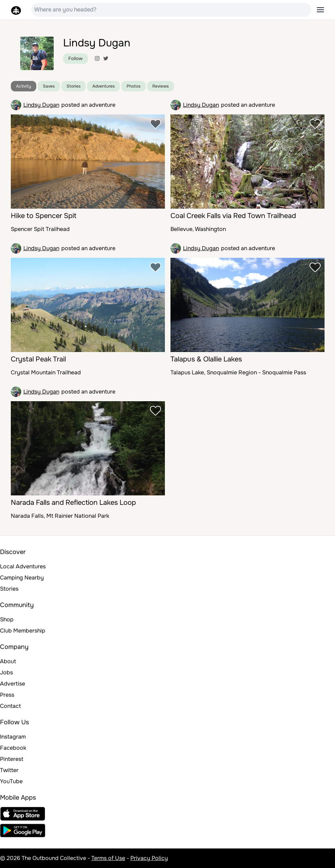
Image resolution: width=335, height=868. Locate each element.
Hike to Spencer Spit (44, 216)
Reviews (161, 86)
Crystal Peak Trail (38, 359)
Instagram (13, 737)
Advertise (13, 684)
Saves (49, 86)
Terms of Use (108, 858)
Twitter (9, 770)
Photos (134, 86)
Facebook (13, 748)
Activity (24, 86)
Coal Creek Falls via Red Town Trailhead (233, 216)
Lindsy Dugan (41, 105)
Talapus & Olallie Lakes (206, 359)
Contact (10, 706)
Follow (75, 58)
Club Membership (23, 631)
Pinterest (12, 759)
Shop (7, 619)
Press (7, 695)
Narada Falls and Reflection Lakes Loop (73, 503)
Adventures (104, 86)
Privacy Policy (149, 858)
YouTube (11, 781)
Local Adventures (23, 566)
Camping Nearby (22, 578)
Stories (74, 86)
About (8, 661)
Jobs (6, 672)
